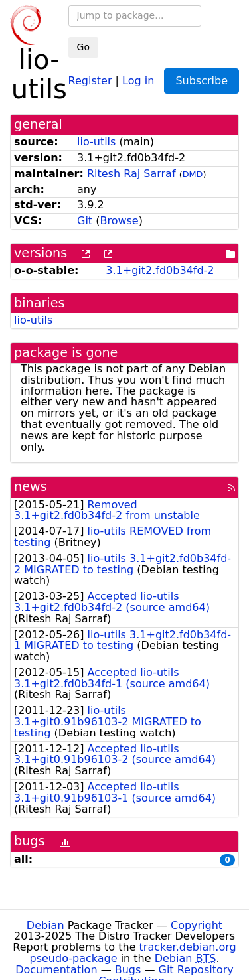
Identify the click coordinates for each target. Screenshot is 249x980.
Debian (45, 925)
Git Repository (196, 970)
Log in (138, 80)
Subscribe (202, 81)
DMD (193, 174)
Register (90, 80)
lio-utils (96, 142)
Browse (119, 221)
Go (83, 47)
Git (85, 221)
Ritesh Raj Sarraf (131, 174)
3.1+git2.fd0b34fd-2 (160, 270)
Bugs (128, 970)
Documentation (56, 970)
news (31, 487)
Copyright (197, 925)
